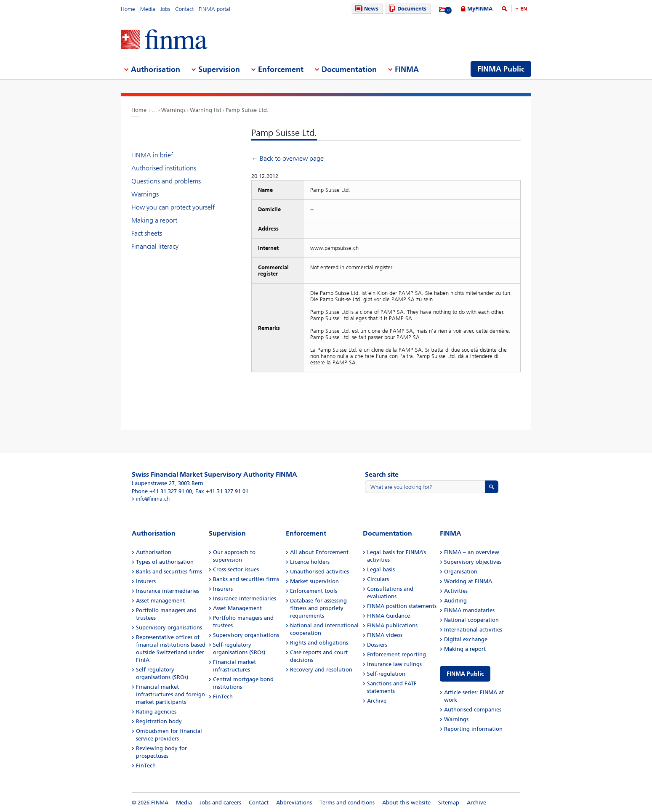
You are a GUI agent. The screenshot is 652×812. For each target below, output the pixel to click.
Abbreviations (294, 803)
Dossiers (377, 645)
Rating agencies (156, 712)
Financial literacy (155, 246)
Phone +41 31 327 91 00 (162, 491)
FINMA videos (385, 635)
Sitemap (449, 803)
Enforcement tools (314, 591)
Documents (406, 9)
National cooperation (471, 620)
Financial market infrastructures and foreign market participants (170, 694)
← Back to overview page (287, 158)
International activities (473, 630)
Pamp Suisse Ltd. (247, 110)
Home (128, 9)
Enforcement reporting (397, 654)
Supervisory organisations (169, 628)
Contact (184, 9)
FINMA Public (465, 674)
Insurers (146, 581)
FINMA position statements (402, 606)
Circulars (378, 579)
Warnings (173, 110)
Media (148, 9)
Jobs (165, 9)
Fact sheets (147, 233)
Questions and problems (166, 181)
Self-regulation (386, 674)
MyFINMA (480, 9)
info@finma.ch (153, 499)
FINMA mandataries (469, 610)
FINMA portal (214, 9)
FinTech (146, 766)
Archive (377, 701)
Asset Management (237, 608)
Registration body (159, 721)
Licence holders (310, 562)
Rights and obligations (319, 643)
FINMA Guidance (389, 616)
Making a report (154, 220)
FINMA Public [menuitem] (501, 69)
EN (524, 9)
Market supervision (314, 581)
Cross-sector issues (236, 569)
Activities (456, 591)
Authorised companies (473, 710)
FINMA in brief (152, 155)
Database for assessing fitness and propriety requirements (318, 608)
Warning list (206, 110)
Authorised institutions (164, 168)
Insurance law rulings (394, 664)
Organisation (461, 572)
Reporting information (473, 729)
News (366, 9)
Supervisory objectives (473, 562)
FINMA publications (392, 625)
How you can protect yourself (173, 207)
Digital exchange (466, 639)
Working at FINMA (468, 581)
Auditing (455, 601)
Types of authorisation (165, 562)
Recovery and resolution (321, 670)
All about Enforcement (319, 552)
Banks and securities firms (169, 572)
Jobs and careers (220, 803)
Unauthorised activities (319, 572)
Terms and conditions (347, 803)
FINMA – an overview (472, 552)
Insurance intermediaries (168, 591)
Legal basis (381, 569)
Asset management (160, 601)
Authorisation (154, 552)
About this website (406, 803)
